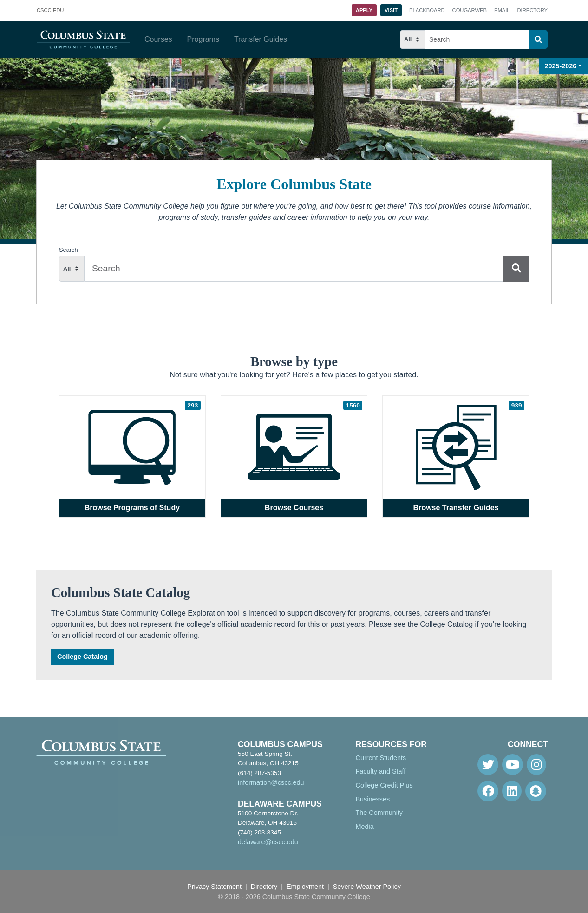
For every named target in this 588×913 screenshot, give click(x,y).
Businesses (373, 799)
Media (365, 827)
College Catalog (82, 657)
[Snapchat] (536, 791)
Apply (364, 10)
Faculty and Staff (381, 771)
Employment (305, 887)
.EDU (50, 11)
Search (69, 250)
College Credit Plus (384, 785)
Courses (158, 39)
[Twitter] (488, 765)
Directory (532, 10)
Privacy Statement (214, 887)
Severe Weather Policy (367, 887)
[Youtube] (513, 765)
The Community (379, 813)
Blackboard (427, 10)
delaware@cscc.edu (268, 842)
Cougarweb (470, 10)
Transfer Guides (261, 39)
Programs (203, 39)
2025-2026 (561, 66)
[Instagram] (536, 765)
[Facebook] (488, 791)
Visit (391, 10)
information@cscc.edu (271, 782)
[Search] (538, 39)
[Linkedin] (512, 791)
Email (502, 10)
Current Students (381, 758)
